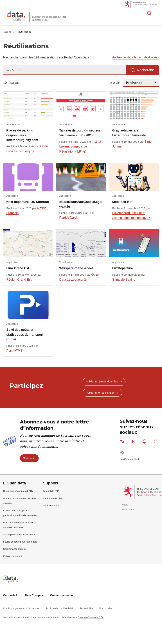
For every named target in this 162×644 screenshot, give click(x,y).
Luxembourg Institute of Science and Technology (131, 215)
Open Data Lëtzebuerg (27, 149)
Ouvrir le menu (157, 13)
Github (156, 441)
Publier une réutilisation (100, 393)
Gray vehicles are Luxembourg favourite (129, 133)
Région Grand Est (19, 280)
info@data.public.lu (130, 459)
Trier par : (115, 83)
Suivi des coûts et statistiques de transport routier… (25, 335)
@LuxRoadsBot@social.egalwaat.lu (81, 204)
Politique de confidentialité (60, 608)
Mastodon (145, 441)
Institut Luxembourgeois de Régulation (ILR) (80, 147)
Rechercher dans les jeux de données (136, 57)
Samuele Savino (124, 280)
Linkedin (134, 441)
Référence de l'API (53, 498)
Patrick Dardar (69, 218)
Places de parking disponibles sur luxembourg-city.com (22, 135)
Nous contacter (51, 506)
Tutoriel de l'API (51, 491)
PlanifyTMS (14, 351)
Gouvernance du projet (15, 549)
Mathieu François (27, 211)
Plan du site (106, 608)
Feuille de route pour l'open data (20, 542)
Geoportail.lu (12, 595)
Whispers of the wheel (76, 268)
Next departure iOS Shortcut (28, 202)
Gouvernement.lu (61, 595)
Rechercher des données (149, 13)
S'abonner (29, 458)
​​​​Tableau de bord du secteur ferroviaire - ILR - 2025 (80, 133)
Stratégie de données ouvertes (19, 535)
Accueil (7, 32)
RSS (123, 453)
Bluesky (123, 441)
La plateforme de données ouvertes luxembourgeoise (49, 18)
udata (125, 505)
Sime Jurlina (132, 144)
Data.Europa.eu (35, 595)
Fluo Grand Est (18, 268)
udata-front (128, 510)
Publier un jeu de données (102, 381)
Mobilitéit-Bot (122, 202)
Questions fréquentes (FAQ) (18, 491)
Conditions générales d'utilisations (22, 608)
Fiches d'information (14, 556)
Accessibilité (87, 608)
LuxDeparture (122, 268)
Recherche (145, 70)
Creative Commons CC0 (91, 617)
